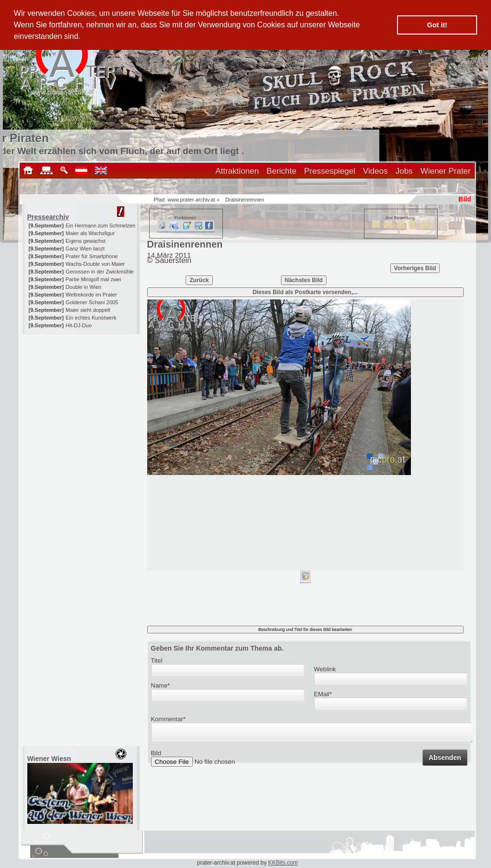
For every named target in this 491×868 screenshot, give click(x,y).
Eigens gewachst (86, 241)
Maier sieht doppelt (88, 310)
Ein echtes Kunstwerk (91, 318)
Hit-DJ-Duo (79, 325)
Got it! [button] (437, 25)
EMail (323, 694)
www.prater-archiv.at (191, 200)
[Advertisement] (82, 394)
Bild (156, 756)
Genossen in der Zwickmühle (100, 272)
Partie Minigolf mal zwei (94, 279)
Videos (375, 171)
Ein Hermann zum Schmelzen (101, 226)
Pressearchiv (48, 217)
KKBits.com (283, 863)
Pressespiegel (330, 171)
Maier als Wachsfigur (90, 233)
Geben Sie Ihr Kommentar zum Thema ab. (217, 648)
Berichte (281, 171)
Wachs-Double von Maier (95, 264)
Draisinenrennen (245, 200)
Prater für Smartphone (92, 256)
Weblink (325, 669)
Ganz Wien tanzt (85, 249)
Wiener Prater (446, 171)
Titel (157, 660)
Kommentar (168, 719)
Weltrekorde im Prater (91, 295)
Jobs (404, 171)
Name (161, 685)
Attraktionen (237, 171)
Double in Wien (84, 287)
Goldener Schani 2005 (92, 302)
